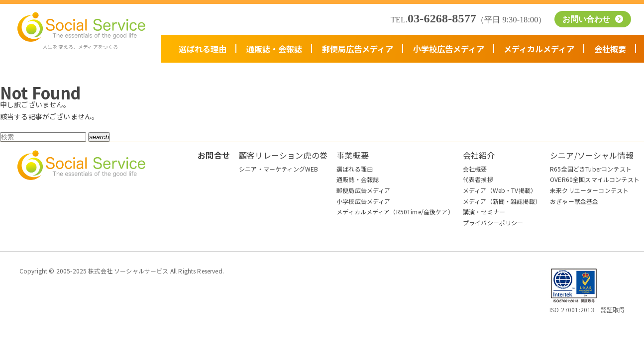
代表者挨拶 (478, 179)
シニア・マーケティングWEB (278, 169)
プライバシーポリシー (493, 223)
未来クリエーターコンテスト (589, 190)
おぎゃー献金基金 (574, 201)
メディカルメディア (539, 49)
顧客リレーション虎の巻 (283, 155)
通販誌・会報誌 (274, 49)
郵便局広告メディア (358, 49)
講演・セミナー (484, 212)
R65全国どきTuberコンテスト (591, 169)
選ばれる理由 (203, 49)
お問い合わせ (588, 19)
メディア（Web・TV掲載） (500, 190)
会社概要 (610, 49)
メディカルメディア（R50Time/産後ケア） (395, 212)
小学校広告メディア (449, 49)
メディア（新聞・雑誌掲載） (502, 201)
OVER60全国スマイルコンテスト (595, 179)
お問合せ (214, 155)
